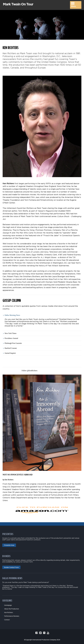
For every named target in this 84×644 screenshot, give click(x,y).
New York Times (10, 333)
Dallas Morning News (12, 314)
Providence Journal (11, 337)
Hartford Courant (11, 347)
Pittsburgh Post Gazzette (13, 342)
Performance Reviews (12, 615)
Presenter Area (9, 545)
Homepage (8, 604)
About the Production (12, 608)
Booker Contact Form (11, 567)
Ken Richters (9, 612)
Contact (7, 619)
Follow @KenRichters (30, 370)
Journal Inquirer (10, 352)
